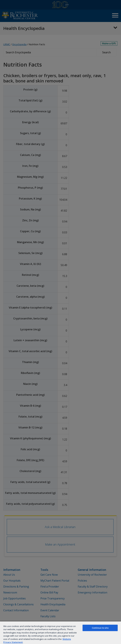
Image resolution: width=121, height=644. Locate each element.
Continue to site (100, 628)
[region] (61, 633)
